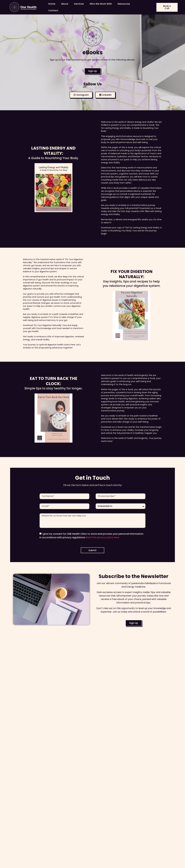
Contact (53, 10)
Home (52, 4)
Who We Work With (101, 4)
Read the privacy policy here (102, 539)
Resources (124, 4)
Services (79, 4)
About (65, 4)
